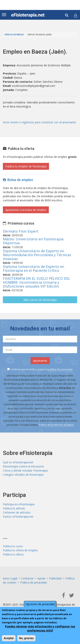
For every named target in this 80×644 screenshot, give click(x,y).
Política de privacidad (34, 582)
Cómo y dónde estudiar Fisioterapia (25, 470)
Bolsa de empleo (18, 180)
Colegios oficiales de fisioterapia (23, 475)
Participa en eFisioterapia (19, 504)
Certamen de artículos (17, 512)
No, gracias (26, 638)
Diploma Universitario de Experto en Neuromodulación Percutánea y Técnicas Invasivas (37, 255)
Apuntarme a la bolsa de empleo (26, 210)
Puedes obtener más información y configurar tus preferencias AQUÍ (40, 628)
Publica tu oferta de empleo (20, 550)
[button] (76, 15)
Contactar (27, 578)
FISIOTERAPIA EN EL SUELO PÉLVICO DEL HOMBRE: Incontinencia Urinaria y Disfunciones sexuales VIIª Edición (37, 282)
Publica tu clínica (13, 554)
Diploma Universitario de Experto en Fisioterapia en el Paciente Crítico (34, 268)
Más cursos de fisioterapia (40, 300)
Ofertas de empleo (14, 35)
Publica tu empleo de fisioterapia (26, 166)
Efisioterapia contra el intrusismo (24, 466)
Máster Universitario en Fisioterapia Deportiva (33, 241)
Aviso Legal (10, 578)
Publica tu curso (13, 546)
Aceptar (9, 638)
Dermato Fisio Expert (21, 231)
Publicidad (55, 578)
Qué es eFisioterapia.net (18, 462)
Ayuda (41, 578)
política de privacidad (60, 369)
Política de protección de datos (56, 425)
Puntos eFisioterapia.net (18, 517)
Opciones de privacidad (40, 604)
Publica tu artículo (14, 508)
